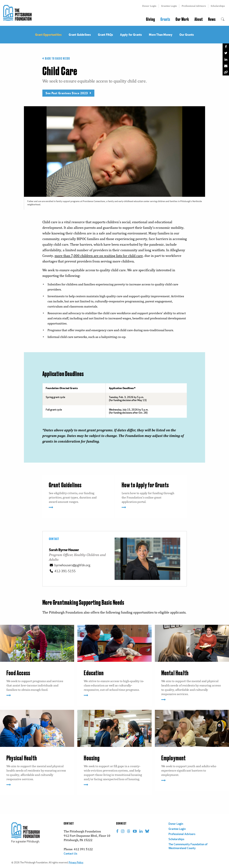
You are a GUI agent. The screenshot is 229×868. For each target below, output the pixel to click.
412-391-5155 (62, 571)
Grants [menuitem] (165, 19)
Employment (174, 758)
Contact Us (70, 854)
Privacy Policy (76, 863)
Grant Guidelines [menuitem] (80, 35)
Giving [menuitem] (151, 19)
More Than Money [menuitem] (161, 35)
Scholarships (218, 6)
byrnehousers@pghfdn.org (70, 565)
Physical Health (22, 758)
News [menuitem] (212, 19)
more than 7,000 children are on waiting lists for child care (99, 256)
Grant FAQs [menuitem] (105, 35)
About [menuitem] (199, 19)
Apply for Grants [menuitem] (131, 35)
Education (94, 673)
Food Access (18, 673)
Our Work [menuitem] (182, 19)
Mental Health (175, 673)
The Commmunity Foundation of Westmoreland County (188, 846)
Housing (92, 758)
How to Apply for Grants (145, 485)
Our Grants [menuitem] (187, 35)
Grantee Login (169, 6)
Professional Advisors (194, 6)
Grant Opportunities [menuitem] (48, 35)
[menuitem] (223, 19)
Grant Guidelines (65, 485)
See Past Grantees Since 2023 (68, 93)
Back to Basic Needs (56, 58)
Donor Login (149, 6)
